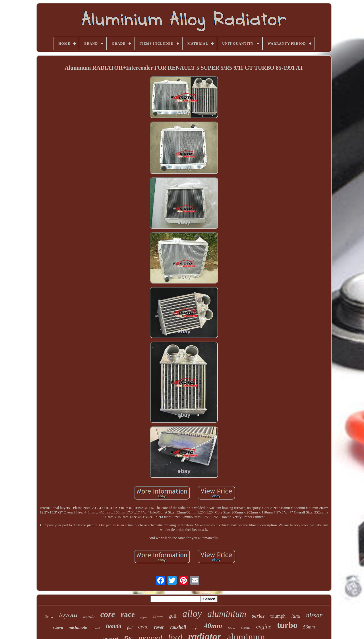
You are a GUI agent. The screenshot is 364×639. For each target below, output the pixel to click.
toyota (68, 615)
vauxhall (178, 627)
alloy (192, 614)
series (258, 616)
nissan (314, 615)
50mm (232, 628)
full (130, 627)
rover (159, 627)
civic (143, 627)
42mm (158, 617)
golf (172, 616)
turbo (287, 625)
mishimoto (78, 627)
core (108, 614)
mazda (89, 617)
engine (264, 626)
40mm (213, 626)
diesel (96, 628)
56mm (309, 627)
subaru (58, 628)
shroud (246, 628)
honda (114, 626)
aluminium (227, 614)
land (296, 616)
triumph (278, 616)
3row (49, 617)
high (195, 627)
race (128, 615)
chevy (144, 618)
